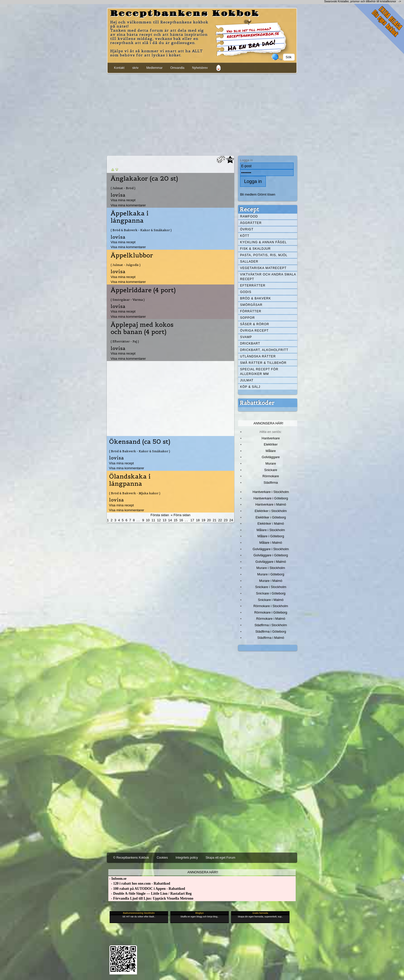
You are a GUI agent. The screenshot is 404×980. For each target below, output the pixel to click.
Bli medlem (248, 194)
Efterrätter (253, 286)
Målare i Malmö (271, 543)
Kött (245, 236)
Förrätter (251, 311)
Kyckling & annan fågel (263, 242)
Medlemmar (154, 68)
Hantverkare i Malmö (271, 504)
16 (181, 520)
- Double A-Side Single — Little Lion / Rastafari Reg (150, 894)
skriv (135, 68)
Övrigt (247, 229)
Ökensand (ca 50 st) (140, 442)
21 (214, 520)
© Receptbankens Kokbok (131, 858)
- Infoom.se (117, 879)
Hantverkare (271, 438)
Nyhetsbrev (200, 68)
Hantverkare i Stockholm (271, 492)
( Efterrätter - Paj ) (125, 341)
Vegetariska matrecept (263, 268)
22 (220, 520)
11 (153, 520)
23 (226, 520)
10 (148, 520)
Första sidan (160, 515)
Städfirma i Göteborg (271, 631)
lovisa (118, 195)
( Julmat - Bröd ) (123, 188)
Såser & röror (255, 324)
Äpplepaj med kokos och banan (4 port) (142, 328)
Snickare (271, 470)
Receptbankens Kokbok (185, 14)
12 (159, 520)
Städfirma (271, 483)
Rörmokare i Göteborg (271, 612)
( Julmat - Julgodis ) (126, 265)
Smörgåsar (251, 305)
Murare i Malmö (271, 581)
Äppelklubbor (132, 255)
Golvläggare (271, 457)
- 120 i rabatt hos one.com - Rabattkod (139, 883)
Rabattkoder (257, 403)
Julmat (247, 380)
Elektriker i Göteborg (271, 517)
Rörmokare (271, 476)
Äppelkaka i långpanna (130, 217)
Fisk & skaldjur (255, 249)
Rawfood (249, 216)
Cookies (162, 858)
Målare (271, 451)
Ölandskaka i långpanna (130, 480)
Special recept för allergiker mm (259, 372)
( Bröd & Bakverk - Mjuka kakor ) (135, 493)
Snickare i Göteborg (271, 593)
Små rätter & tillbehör (263, 363)
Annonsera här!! (203, 872)
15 (175, 520)
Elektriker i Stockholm (271, 511)
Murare (271, 463)
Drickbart (250, 344)
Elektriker (271, 444)
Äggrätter (251, 223)
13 (164, 520)
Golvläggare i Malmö (271, 562)
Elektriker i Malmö (271, 523)
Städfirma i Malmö (271, 638)
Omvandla (177, 68)
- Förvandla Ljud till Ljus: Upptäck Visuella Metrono (151, 898)
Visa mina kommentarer (128, 205)
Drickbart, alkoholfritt (264, 350)
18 (198, 520)
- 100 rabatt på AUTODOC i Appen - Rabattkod (147, 889)
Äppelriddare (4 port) (143, 290)
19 (203, 520)
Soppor (247, 318)
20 (209, 520)
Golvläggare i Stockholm (271, 549)
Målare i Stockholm (271, 530)
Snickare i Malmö (271, 600)
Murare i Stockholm (271, 568)
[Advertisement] (202, 114)
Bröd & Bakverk (256, 298)
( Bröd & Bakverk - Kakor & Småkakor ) (141, 230)
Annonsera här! (268, 423)
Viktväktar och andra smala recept (268, 277)
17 (192, 520)
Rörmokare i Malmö (271, 619)
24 (231, 520)
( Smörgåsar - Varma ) (128, 300)
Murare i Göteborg (271, 574)
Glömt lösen (266, 194)
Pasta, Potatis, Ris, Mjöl (264, 255)
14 (170, 520)
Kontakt (119, 68)
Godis (246, 292)
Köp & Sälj (250, 387)
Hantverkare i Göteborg (271, 498)
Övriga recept (254, 331)
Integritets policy (187, 858)
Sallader (249, 262)
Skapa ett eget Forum (220, 858)
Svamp (246, 337)
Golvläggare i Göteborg (271, 555)
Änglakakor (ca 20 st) (144, 179)
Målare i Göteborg (271, 536)
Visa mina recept (123, 200)
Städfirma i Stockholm (271, 625)
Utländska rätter (258, 356)
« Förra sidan (181, 515)
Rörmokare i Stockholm (271, 606)
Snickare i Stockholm (271, 587)
